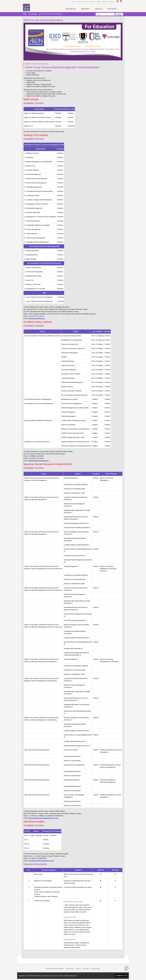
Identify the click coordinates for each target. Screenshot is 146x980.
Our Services (33, 14)
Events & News (82, 1)
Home (74, 1)
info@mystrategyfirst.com (36, 318)
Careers (111, 1)
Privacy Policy (96, 969)
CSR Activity (70, 969)
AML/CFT (86, 969)
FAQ (99, 1)
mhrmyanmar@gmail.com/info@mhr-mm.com (43, 818)
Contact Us (92, 1)
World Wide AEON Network (55, 969)
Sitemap (105, 1)
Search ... (96, 13)
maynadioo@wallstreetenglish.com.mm (41, 861)
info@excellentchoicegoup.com (38, 461)
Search (119, 15)
